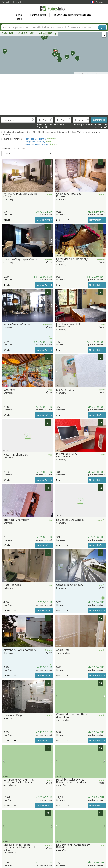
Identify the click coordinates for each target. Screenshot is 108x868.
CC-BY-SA (105, 73)
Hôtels (18, 19)
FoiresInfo (54, 9)
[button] (54, 50)
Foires (19, 15)
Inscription (18, 2)
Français (100, 2)
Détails (10, 220)
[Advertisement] (54, 94)
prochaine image (52, 175)
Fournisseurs (38, 15)
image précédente (4, 175)
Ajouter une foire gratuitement (72, 15)
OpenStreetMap (91, 73)
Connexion (6, 2)
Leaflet (77, 73)
